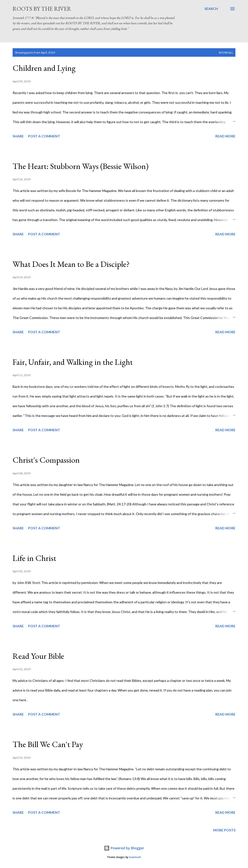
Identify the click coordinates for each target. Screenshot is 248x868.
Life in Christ (34, 558)
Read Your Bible (38, 656)
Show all (226, 52)
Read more (225, 136)
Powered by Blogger (124, 848)
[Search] (211, 9)
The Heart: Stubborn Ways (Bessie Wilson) (81, 166)
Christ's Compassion (46, 460)
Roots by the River (42, 9)
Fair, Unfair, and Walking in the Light (73, 362)
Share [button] (18, 136)
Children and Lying (44, 68)
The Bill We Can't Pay (48, 744)
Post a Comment (44, 136)
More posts (224, 830)
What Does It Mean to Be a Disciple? (71, 264)
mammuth (135, 857)
